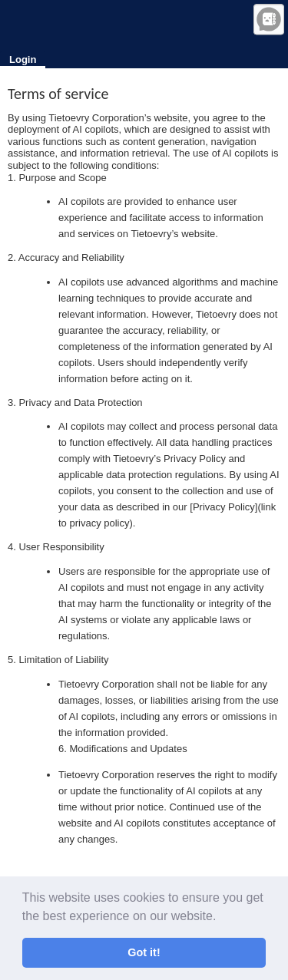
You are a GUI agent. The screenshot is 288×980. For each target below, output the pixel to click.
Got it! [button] (144, 952)
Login (23, 59)
